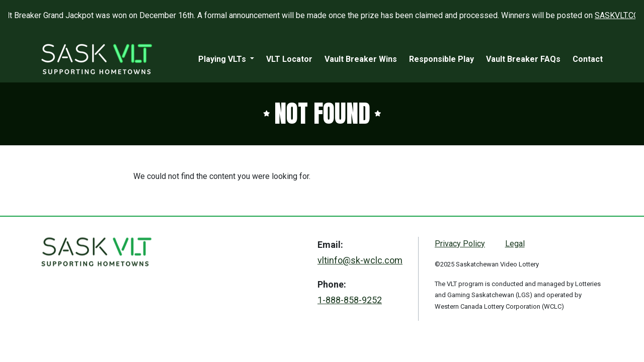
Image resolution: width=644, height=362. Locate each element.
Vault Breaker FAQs (523, 59)
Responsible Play (441, 59)
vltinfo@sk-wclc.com (360, 260)
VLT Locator (289, 59)
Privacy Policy (460, 244)
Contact (588, 59)
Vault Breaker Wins (361, 59)
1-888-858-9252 (350, 300)
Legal (515, 244)
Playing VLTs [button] (223, 59)
